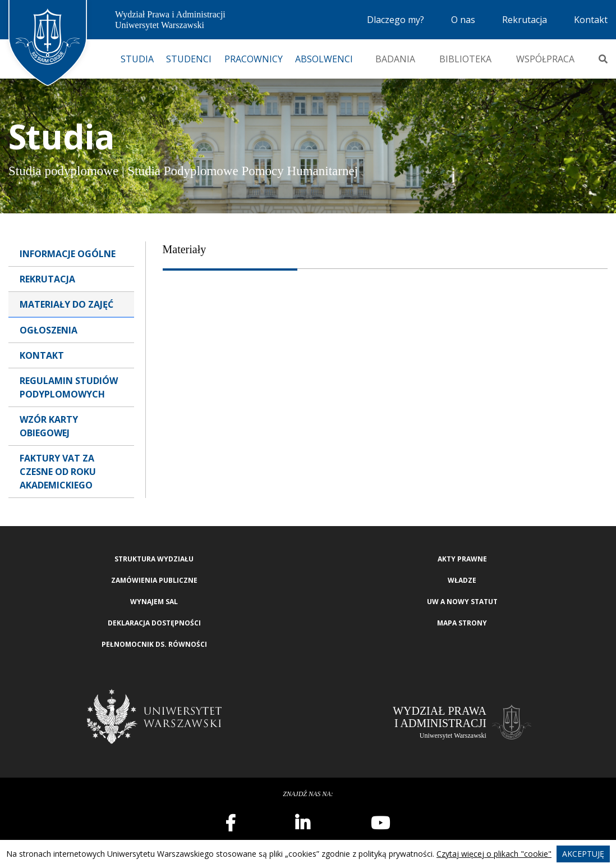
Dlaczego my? (396, 20)
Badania (395, 59)
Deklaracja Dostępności (154, 623)
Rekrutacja (525, 20)
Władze (462, 580)
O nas (463, 20)
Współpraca (545, 59)
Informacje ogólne (68, 254)
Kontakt (591, 20)
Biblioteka (465, 59)
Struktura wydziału (154, 559)
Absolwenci (324, 59)
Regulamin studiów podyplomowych (69, 387)
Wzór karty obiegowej (49, 426)
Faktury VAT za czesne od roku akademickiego (58, 472)
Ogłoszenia (49, 330)
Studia (137, 59)
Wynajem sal (154, 602)
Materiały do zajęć (66, 304)
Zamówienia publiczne (154, 580)
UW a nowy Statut (462, 602)
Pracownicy (254, 59)
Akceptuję (583, 854)
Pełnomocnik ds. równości (154, 644)
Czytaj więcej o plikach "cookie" (494, 854)
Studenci (189, 59)
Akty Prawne (462, 559)
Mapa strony (462, 623)
